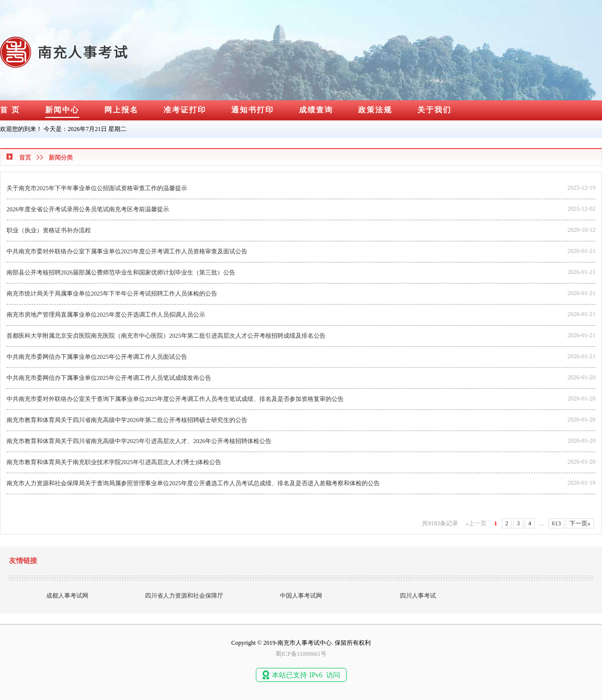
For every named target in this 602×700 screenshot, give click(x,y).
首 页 (10, 110)
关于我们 (434, 110)
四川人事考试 (418, 596)
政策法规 (375, 110)
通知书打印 (253, 110)
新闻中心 (62, 110)
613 (556, 523)
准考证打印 (185, 110)
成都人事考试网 (67, 596)
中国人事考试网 (301, 596)
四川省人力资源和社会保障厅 (184, 596)
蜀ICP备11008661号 (301, 654)
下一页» (580, 523)
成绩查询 (316, 110)
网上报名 (121, 110)
